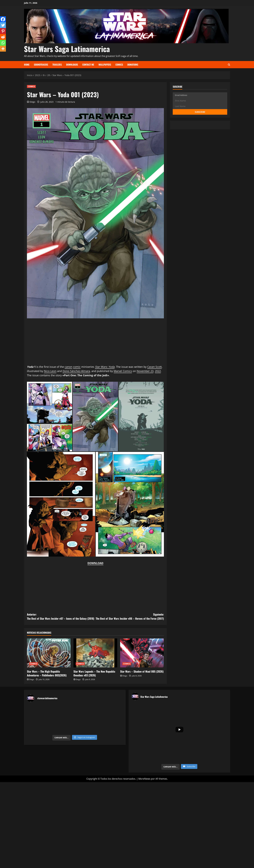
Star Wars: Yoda (105, 367)
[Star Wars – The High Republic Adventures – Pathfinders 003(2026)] (49, 653)
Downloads (72, 65)
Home (27, 65)
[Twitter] (3, 25)
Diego (32, 102)
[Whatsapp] (3, 43)
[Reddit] (3, 37)
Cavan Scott (154, 367)
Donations (133, 65)
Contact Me (88, 65)
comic (77, 367)
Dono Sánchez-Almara (76, 371)
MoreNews (144, 779)
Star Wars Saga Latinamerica (67, 49)
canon (68, 367)
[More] (3, 49)
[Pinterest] (3, 31)
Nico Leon (50, 371)
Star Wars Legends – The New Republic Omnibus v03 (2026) (94, 673)
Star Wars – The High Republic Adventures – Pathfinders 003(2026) (47, 673)
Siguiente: (130, 617)
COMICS (31, 86)
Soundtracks (41, 65)
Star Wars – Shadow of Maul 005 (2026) (142, 671)
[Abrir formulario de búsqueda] (229, 65)
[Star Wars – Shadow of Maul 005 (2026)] (142, 653)
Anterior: (61, 617)
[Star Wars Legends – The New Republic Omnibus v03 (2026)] (95, 653)
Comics (119, 65)
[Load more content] (171, 767)
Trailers (57, 65)
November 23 (145, 371)
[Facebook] (3, 19)
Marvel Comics (123, 371)
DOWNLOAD (95, 563)
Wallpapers (105, 65)
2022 (158, 371)
